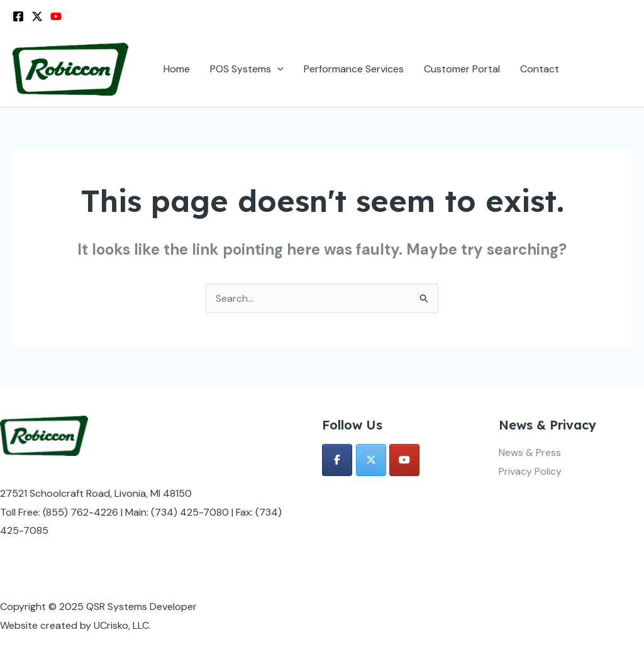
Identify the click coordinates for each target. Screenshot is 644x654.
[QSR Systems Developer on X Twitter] (371, 460)
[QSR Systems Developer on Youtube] (404, 460)
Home (177, 69)
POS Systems (247, 69)
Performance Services (354, 69)
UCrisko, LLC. (122, 625)
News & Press (530, 452)
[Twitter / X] (37, 16)
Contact (540, 69)
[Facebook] (18, 16)
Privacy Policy (530, 471)
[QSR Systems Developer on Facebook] (337, 460)
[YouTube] (56, 16)
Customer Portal (462, 69)
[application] (277, 69)
